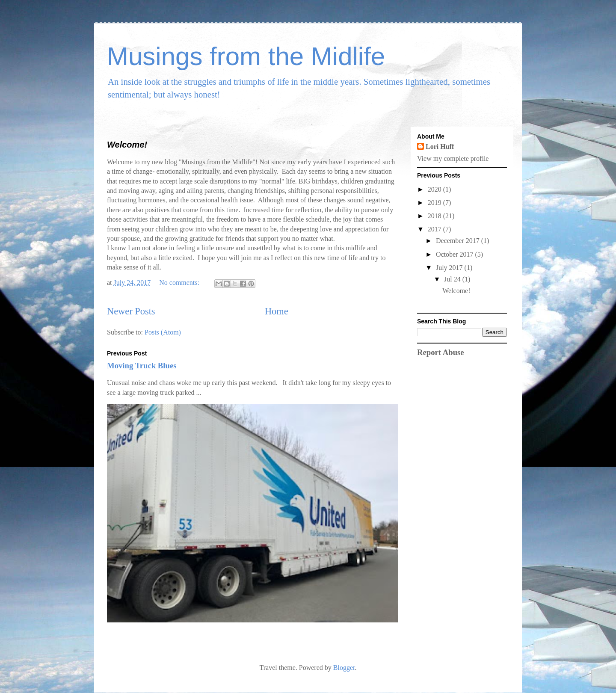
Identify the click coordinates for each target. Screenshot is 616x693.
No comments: (180, 283)
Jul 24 (453, 279)
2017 (435, 229)
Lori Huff (440, 147)
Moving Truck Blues (142, 366)
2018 (435, 216)
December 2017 (459, 241)
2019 (435, 203)
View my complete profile (453, 158)
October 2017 (456, 254)
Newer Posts (131, 311)
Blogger (344, 668)
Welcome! (127, 145)
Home (277, 311)
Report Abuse (441, 352)
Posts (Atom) (163, 332)
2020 (435, 189)
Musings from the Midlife (246, 56)
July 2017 (450, 268)
